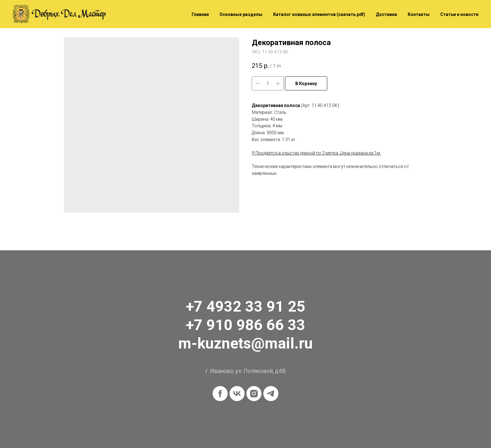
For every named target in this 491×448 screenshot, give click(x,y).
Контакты (419, 14)
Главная (200, 14)
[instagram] (254, 394)
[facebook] (220, 394)
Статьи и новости (459, 14)
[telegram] (271, 394)
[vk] (237, 394)
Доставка (386, 14)
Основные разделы (241, 14)
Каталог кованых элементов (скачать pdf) (319, 14)
